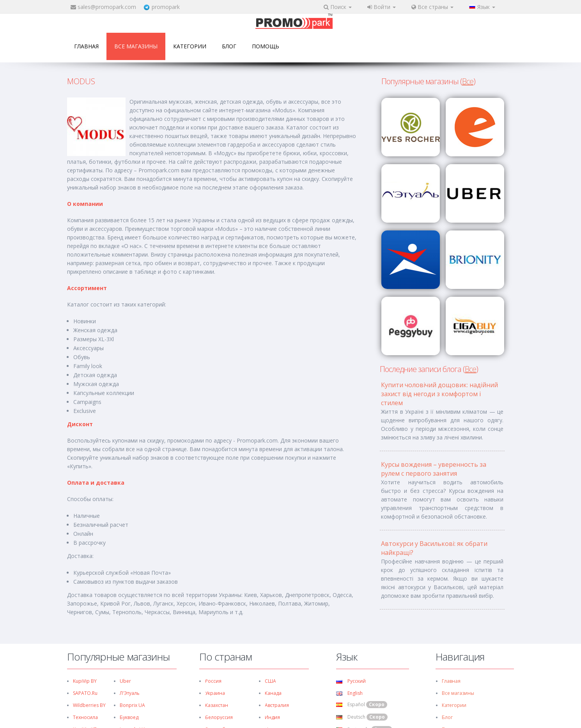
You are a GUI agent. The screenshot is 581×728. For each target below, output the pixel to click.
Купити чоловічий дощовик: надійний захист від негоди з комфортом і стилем (439, 394)
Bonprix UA (132, 705)
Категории (190, 46)
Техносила (85, 717)
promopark (166, 7)
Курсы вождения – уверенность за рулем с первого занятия (434, 469)
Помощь (266, 46)
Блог (229, 46)
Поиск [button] (338, 7)
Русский (351, 681)
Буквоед (129, 717)
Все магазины (136, 46)
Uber (125, 681)
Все (468, 81)
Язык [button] (482, 7)
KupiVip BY (85, 681)
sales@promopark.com (107, 7)
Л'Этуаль (130, 693)
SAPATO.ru (85, 693)
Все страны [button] (432, 7)
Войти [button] (382, 7)
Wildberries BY (89, 705)
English (349, 693)
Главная (86, 46)
